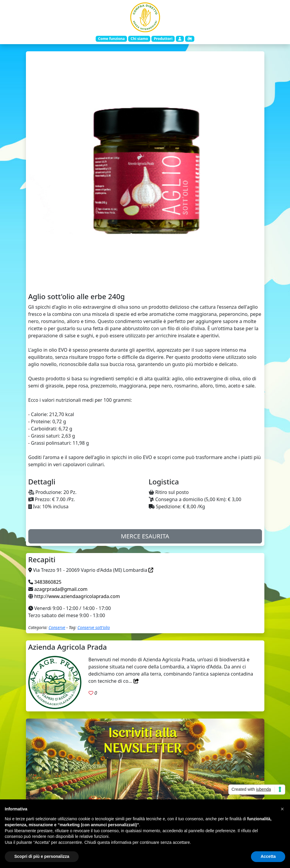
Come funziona (111, 39)
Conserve (57, 627)
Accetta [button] (268, 856)
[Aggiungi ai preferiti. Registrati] (91, 693)
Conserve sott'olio (94, 627)
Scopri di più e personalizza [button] (42, 856)
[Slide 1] (145, 279)
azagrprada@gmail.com (61, 589)
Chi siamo (139, 39)
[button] (282, 809)
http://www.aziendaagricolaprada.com (77, 596)
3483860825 (48, 582)
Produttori (163, 39)
